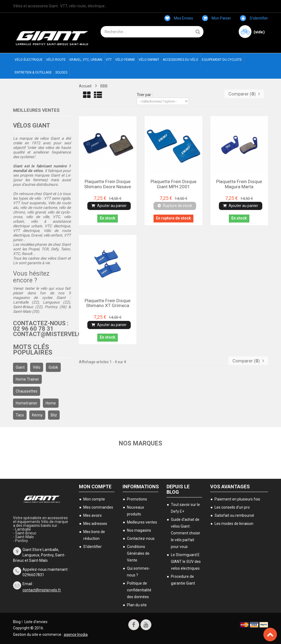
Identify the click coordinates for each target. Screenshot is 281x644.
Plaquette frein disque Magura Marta (239, 184)
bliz (54, 415)
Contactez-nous (141, 538)
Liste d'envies (36, 621)
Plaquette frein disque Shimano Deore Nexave (108, 184)
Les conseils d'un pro (232, 507)
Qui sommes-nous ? (138, 571)
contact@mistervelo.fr (42, 590)
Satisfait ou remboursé (234, 515)
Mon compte (95, 486)
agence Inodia (76, 634)
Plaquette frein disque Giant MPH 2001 (173, 184)
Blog (17, 621)
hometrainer (27, 403)
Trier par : (145, 95)
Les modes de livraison (234, 523)
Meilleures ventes (36, 110)
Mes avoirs (92, 515)
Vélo (37, 367)
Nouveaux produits (135, 510)
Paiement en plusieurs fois (237, 499)
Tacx (20, 415)
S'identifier (254, 18)
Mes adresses (95, 523)
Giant (20, 367)
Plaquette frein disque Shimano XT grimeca (108, 303)
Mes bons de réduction (94, 535)
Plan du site (137, 605)
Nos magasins (139, 530)
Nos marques (141, 443)
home (51, 403)
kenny (37, 415)
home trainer (27, 379)
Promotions (137, 499)
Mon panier (217, 18)
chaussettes (27, 391)
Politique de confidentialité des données (139, 590)
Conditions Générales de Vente (138, 553)
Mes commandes (98, 507)
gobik (53, 367)
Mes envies (179, 18)
